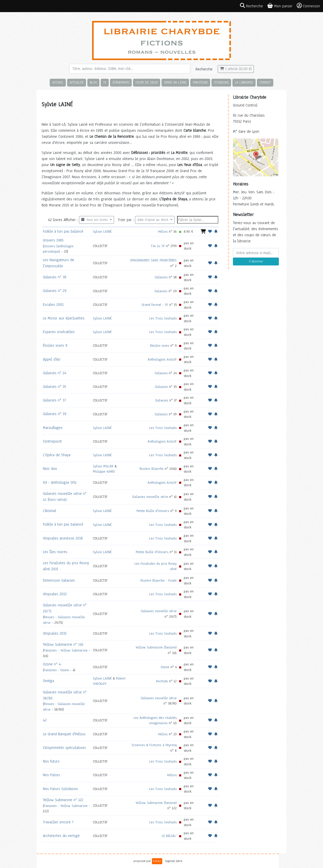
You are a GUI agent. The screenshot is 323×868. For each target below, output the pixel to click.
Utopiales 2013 (55, 594)
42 (45, 720)
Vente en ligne (175, 82)
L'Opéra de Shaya (57, 455)
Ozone (165, 667)
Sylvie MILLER (103, 466)
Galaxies (161, 277)
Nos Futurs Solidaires (60, 789)
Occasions (221, 82)
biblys (157, 861)
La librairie (244, 82)
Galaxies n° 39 (55, 414)
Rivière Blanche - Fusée (159, 580)
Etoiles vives (160, 346)
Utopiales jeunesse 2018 (63, 538)
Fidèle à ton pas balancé (63, 231)
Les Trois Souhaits (163, 318)
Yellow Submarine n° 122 (63, 800)
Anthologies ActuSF (162, 359)
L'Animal (49, 511)
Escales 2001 (53, 305)
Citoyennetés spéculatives (64, 748)
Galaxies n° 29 (55, 291)
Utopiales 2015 (55, 633)
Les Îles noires (55, 552)
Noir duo (50, 469)
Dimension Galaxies (59, 580)
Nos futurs (51, 761)
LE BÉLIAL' (169, 836)
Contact (265, 82)
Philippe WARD (104, 471)
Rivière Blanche (152, 469)
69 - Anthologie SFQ (60, 482)
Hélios (163, 232)
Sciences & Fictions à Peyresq (154, 745)
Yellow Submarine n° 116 (63, 644)
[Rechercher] (130, 69)
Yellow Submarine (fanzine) (156, 647)
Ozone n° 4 (52, 664)
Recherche (204, 69)
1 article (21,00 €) (236, 69)
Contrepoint (52, 441)
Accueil (58, 82)
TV (105, 82)
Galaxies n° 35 (55, 387)
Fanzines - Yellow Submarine (66, 650)
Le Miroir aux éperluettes (64, 318)
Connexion (308, 6)
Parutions (200, 82)
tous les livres (95, 220)
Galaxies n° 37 (54, 400)
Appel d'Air (52, 359)
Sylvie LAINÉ (102, 232)
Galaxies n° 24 (55, 373)
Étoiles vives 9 (55, 345)
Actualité (77, 82)
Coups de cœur (147, 82)
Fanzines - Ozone (56, 670)
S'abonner (256, 261)
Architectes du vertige (61, 836)
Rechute (162, 681)
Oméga (48, 681)
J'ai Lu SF (158, 246)
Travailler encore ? (58, 822)
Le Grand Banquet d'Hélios (64, 734)
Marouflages (53, 428)
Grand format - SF (155, 305)
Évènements (121, 82)
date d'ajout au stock (153, 220)
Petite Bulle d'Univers (153, 511)
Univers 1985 (53, 240)
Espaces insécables (59, 332)
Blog (93, 82)
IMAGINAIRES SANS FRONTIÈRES (153, 260)
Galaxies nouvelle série (150, 497)
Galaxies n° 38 (55, 277)
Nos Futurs (51, 775)
